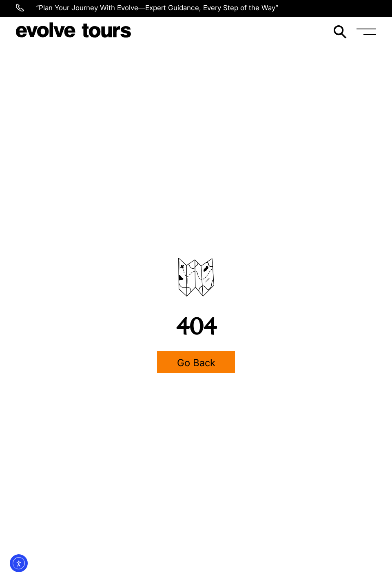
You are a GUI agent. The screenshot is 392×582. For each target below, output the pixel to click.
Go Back (196, 363)
